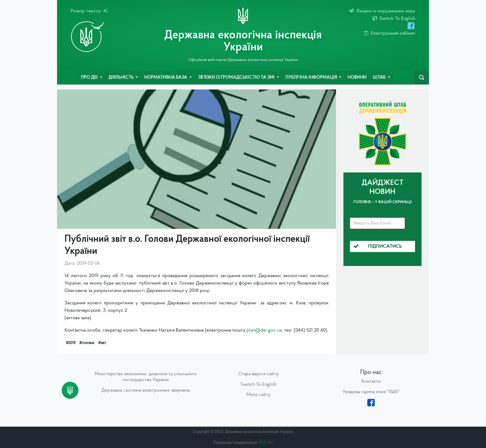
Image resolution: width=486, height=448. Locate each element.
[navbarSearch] (422, 78)
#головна (87, 343)
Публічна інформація (312, 78)
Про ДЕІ (90, 78)
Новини (357, 78)
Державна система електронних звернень (146, 390)
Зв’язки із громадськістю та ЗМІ (237, 78)
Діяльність (122, 78)
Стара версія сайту (258, 374)
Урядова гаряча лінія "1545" (371, 392)
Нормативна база (166, 78)
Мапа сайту (258, 395)
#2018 (71, 343)
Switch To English (258, 385)
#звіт (102, 343)
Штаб (380, 78)
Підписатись (378, 246)
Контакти (371, 381)
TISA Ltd (265, 443)
